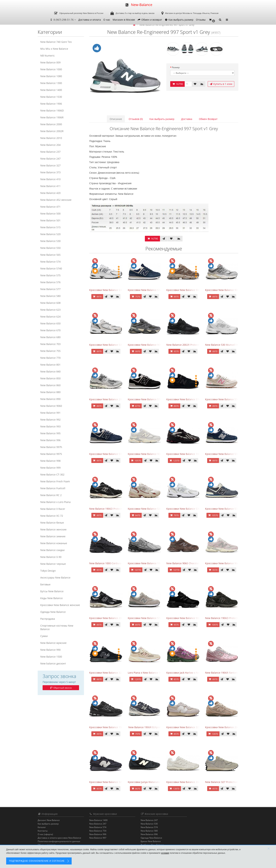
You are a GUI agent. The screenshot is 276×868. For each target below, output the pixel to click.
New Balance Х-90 (51, 557)
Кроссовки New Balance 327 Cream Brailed (192, 727)
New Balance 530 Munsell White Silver (228, 345)
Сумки (44, 636)
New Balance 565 (50, 255)
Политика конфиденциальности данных (59, 841)
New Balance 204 (50, 145)
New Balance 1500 (51, 657)
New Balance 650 (50, 323)
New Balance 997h (51, 447)
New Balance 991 (50, 413)
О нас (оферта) (45, 834)
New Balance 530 (50, 241)
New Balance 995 (50, 433)
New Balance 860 (50, 385)
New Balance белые (52, 523)
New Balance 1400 (51, 90)
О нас (107, 20)
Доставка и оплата (90, 20)
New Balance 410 (50, 179)
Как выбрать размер (179, 20)
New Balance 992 (50, 420)
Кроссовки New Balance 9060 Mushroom (191, 290)
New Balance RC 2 (51, 495)
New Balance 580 (50, 296)
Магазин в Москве (124, 20)
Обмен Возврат (208, 119)
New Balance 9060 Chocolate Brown (187, 563)
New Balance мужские (53, 643)
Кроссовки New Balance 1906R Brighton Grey (155, 563)
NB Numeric (48, 56)
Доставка (187, 119)
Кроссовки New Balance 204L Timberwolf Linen (194, 782)
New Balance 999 (50, 468)
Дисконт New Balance (49, 820)
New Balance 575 (50, 275)
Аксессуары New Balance (55, 578)
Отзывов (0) (136, 119)
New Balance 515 (50, 227)
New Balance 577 (50, 289)
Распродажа (48, 619)
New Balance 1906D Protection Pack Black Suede (234, 618)
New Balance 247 (50, 159)
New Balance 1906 (51, 104)
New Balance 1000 (51, 69)
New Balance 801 (50, 365)
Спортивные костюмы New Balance (57, 627)
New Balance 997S (51, 454)
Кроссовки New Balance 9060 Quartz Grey (153, 454)
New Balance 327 (50, 165)
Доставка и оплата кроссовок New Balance (59, 838)
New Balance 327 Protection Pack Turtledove (231, 782)
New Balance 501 (50, 220)
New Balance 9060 (51, 406)
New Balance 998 (50, 461)
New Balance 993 (50, 426)
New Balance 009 (50, 62)
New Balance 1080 (51, 76)
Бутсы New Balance (52, 591)
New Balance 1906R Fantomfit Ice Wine (228, 673)
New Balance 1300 (51, 83)
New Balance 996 (50, 440)
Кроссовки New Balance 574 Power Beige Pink (232, 399)
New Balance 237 (50, 152)
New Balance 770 (50, 358)
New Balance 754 (98, 831)
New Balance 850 (50, 378)
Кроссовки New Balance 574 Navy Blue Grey (115, 454)
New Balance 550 (50, 248)
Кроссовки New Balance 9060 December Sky (231, 563)
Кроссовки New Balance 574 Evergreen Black (154, 399)
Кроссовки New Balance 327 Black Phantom (115, 673)
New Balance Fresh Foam (55, 481)
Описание (116, 119)
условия (165, 853)
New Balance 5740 (51, 268)
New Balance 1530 (51, 97)
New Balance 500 (50, 214)
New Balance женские (53, 529)
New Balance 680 (50, 337)
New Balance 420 (50, 193)
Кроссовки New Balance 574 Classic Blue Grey (232, 454)
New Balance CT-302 (52, 475)
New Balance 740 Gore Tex (56, 42)
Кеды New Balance (51, 598)
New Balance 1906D (52, 111)
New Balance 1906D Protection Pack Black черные (119, 509)
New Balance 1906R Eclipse (144, 727)
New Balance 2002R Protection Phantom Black (193, 345)
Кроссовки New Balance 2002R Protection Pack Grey (120, 399)
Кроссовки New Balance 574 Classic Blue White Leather (238, 509)
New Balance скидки (52, 550)
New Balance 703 (50, 344)
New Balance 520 (50, 234)
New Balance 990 (50, 650)
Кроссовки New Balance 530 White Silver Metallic (196, 509)
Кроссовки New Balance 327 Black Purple (114, 782)
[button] (212, 20)
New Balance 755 (50, 351)
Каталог (42, 827)
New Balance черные (53, 564)
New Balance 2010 (51, 138)
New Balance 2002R (52, 131)
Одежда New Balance (53, 612)
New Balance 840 (50, 371)
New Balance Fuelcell (53, 488)
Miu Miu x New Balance (54, 49)
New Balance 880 (50, 392)
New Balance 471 (50, 207)
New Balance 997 (98, 838)
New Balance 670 (50, 330)
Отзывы (201, 20)
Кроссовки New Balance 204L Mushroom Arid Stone (236, 727)
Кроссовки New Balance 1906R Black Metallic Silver (120, 727)
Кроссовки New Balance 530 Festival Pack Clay (155, 509)
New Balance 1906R (52, 117)
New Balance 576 (50, 282)
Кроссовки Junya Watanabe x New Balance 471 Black (159, 782)
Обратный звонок (61, 688)
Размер (176, 67)
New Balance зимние (53, 536)
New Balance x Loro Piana (55, 502)
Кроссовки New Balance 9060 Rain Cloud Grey (232, 290)
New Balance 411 (50, 186)
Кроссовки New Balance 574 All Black (188, 399)
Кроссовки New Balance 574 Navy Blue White (155, 290)
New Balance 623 (50, 310)
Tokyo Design (48, 571)
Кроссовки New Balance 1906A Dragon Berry (193, 454)
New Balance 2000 (51, 124)
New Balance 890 (50, 399)
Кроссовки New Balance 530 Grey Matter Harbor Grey (121, 345)
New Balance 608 (50, 303)
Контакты (43, 831)
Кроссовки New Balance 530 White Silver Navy (117, 290)
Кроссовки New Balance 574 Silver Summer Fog (156, 618)
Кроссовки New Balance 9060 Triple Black (191, 618)
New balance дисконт (53, 663)
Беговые (45, 584)
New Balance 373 (50, 172)
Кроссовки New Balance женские (60, 605)
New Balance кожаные (54, 543)
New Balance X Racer (53, 509)
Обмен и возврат (150, 20)
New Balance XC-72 (52, 516)
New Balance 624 (50, 317)
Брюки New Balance (151, 841)
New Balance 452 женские (56, 200)
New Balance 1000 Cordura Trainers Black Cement (119, 563)
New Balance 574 (50, 262)
